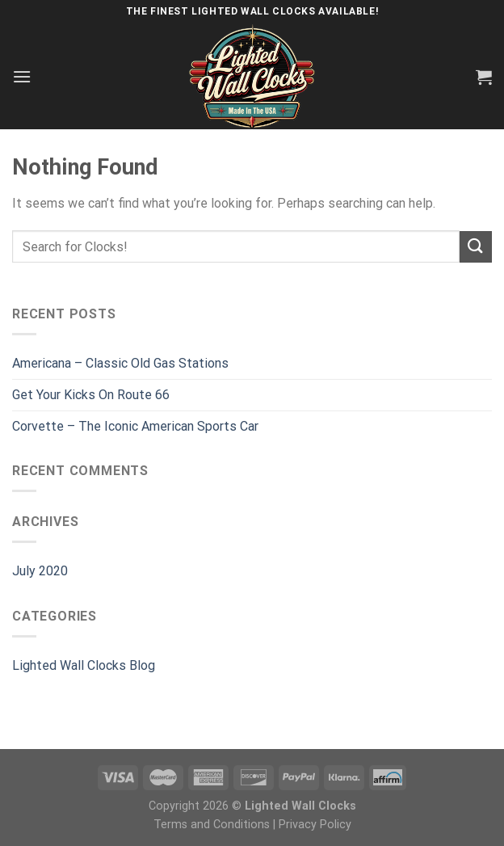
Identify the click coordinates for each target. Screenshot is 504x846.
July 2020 (40, 571)
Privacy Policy (315, 825)
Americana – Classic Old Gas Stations (120, 363)
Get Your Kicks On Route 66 (91, 395)
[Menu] (22, 76)
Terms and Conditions (212, 825)
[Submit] (476, 247)
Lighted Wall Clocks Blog (84, 665)
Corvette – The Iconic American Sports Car (135, 426)
